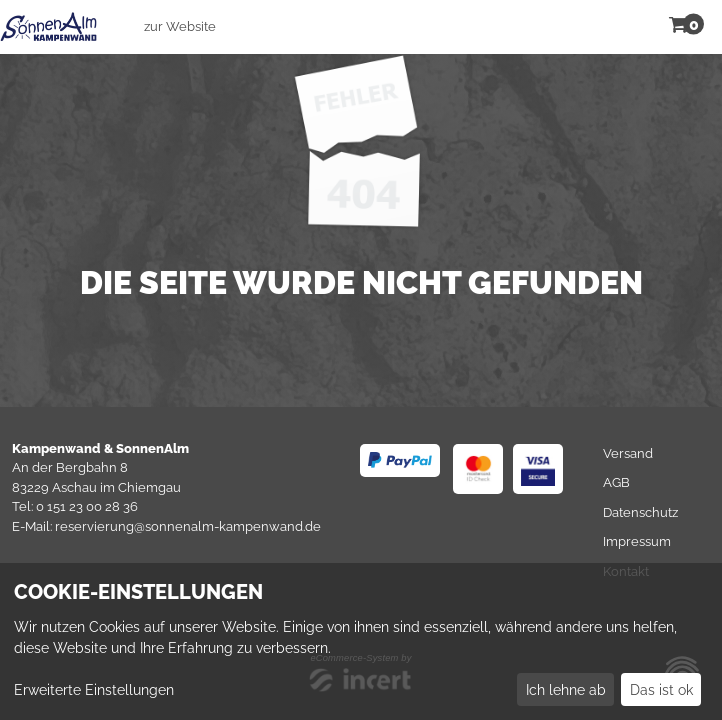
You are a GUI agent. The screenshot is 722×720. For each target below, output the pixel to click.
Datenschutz (640, 512)
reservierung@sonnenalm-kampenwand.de (188, 526)
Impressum (637, 541)
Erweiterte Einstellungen (94, 690)
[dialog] (361, 641)
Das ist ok (661, 690)
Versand (628, 453)
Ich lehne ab (566, 690)
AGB (616, 482)
